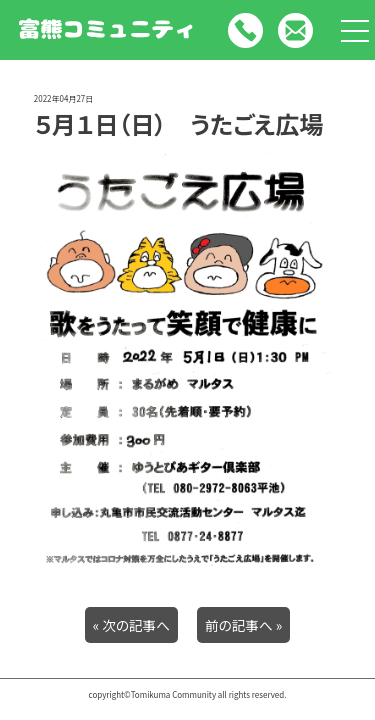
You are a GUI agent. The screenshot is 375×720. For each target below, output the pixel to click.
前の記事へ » (243, 625)
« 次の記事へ (131, 625)
